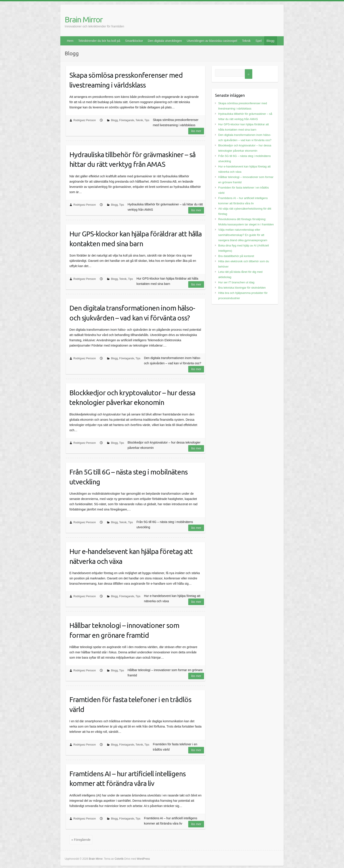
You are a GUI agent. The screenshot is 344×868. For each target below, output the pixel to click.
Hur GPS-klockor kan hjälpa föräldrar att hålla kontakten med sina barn (135, 239)
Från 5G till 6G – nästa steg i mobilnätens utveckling (128, 477)
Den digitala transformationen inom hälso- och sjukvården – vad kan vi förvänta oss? (132, 313)
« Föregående (81, 840)
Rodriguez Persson (85, 120)
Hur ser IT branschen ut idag (236, 282)
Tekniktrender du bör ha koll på (99, 41)
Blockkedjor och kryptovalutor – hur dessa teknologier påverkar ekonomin (132, 398)
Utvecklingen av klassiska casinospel (212, 41)
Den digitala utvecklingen (165, 41)
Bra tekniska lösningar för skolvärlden (242, 288)
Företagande (127, 120)
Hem (70, 41)
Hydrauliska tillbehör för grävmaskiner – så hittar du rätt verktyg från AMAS (132, 159)
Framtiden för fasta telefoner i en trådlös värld (130, 704)
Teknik (246, 41)
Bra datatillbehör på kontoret (236, 256)
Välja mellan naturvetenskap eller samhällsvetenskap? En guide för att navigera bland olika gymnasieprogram (243, 235)
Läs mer (196, 131)
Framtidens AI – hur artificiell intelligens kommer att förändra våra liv (127, 779)
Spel (259, 41)
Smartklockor (134, 41)
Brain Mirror (84, 19)
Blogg (271, 41)
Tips (147, 120)
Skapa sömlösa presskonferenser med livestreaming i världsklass (126, 80)
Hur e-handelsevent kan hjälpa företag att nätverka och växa (131, 556)
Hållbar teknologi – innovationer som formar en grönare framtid (124, 630)
